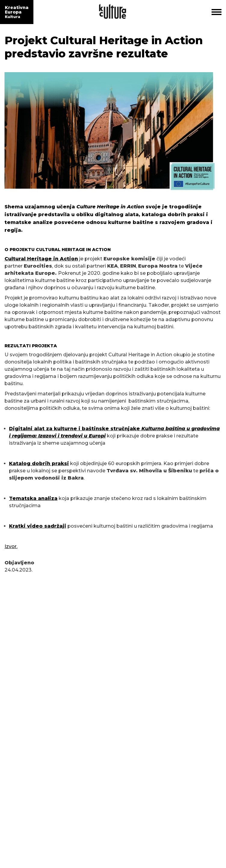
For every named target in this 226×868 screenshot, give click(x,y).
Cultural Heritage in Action (41, 259)
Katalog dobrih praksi (39, 463)
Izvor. (11, 546)
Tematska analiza (33, 498)
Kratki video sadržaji (38, 526)
